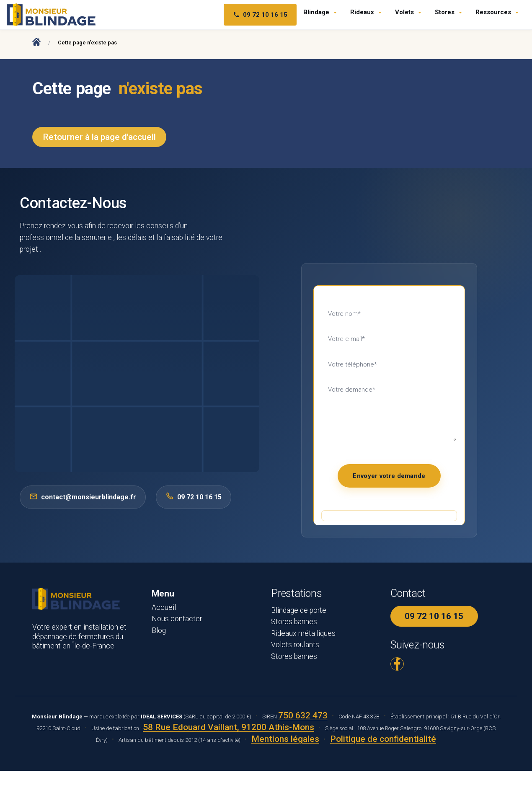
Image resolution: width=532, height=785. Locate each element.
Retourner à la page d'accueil (99, 137)
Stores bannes (294, 622)
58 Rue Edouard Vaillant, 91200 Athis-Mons (229, 727)
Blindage (316, 12)
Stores (445, 12)
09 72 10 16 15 (434, 616)
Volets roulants (295, 645)
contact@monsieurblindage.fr (83, 496)
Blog (159, 630)
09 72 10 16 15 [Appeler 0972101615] (194, 496)
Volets (404, 12)
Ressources (493, 12)
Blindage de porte (299, 610)
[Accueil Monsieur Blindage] (36, 41)
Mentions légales (285, 739)
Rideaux (362, 12)
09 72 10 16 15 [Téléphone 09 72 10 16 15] (260, 15)
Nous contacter (177, 619)
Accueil (164, 607)
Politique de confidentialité (383, 739)
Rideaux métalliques (303, 633)
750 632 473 (303, 715)
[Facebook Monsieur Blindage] (397, 664)
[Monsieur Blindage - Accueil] (51, 15)
